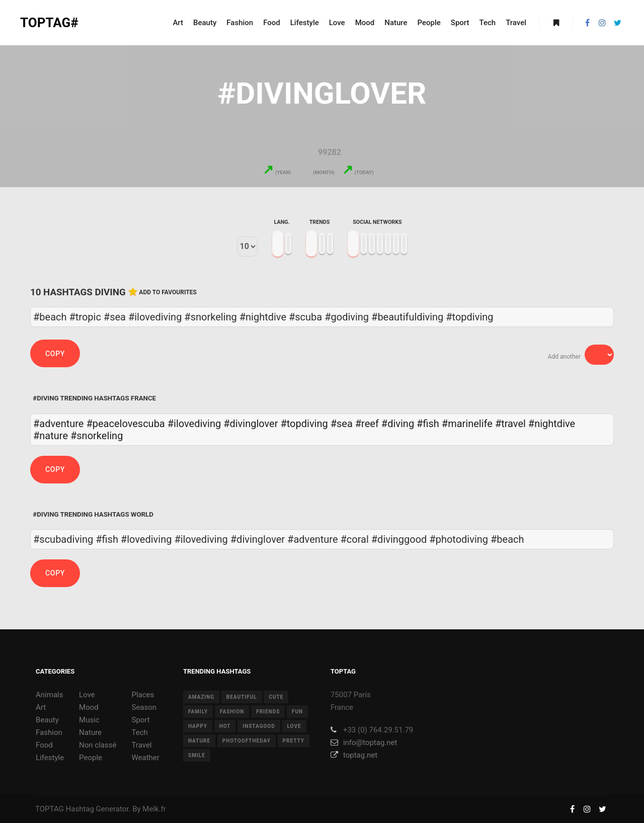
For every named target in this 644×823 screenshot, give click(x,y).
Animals (49, 695)
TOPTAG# (49, 23)
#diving (398, 424)
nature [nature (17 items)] (199, 741)
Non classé (98, 745)
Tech (139, 732)
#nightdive (552, 424)
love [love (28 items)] (294, 726)
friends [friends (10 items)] (268, 712)
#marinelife (467, 424)
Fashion (49, 732)
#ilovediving (194, 424)
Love (87, 695)
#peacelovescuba (125, 424)
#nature (51, 436)
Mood (89, 707)
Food (44, 745)
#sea (342, 424)
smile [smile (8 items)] (197, 755)
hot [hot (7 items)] (225, 726)
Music (89, 720)
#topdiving (304, 424)
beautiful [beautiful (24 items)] (242, 697)
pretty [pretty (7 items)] (294, 741)
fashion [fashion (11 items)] (232, 712)
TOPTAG (50, 809)
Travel (141, 745)
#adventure (58, 424)
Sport (140, 720)
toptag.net (354, 755)
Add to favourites (168, 292)
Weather (145, 758)
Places (143, 695)
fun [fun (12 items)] (297, 712)
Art (41, 707)
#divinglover (251, 424)
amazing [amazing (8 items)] (201, 697)
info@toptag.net (364, 743)
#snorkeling (97, 436)
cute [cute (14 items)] (276, 697)
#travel (510, 424)
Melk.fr (154, 809)
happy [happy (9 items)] (198, 726)
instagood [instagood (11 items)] (259, 726)
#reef (367, 424)
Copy (55, 354)
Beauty (47, 720)
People (91, 758)
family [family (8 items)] (198, 712)
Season (144, 707)
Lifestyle (50, 758)
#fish (428, 424)
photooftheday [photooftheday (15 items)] (247, 741)
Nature (90, 732)
